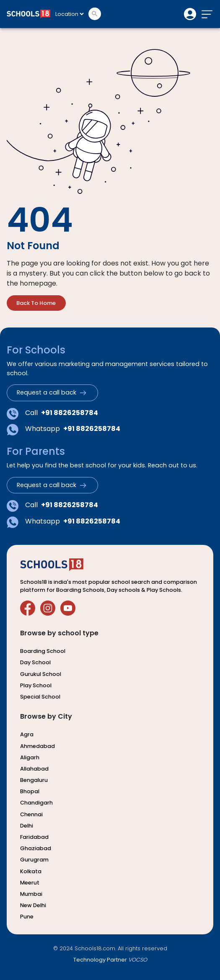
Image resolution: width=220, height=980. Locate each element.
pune (27, 917)
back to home (36, 303)
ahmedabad (38, 746)
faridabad (34, 837)
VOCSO (138, 959)
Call (52, 413)
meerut (30, 882)
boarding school (43, 651)
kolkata (31, 871)
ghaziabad (36, 848)
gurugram (34, 860)
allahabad (34, 768)
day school (35, 662)
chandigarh (36, 803)
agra (27, 734)
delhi (27, 825)
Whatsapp (63, 430)
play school (36, 685)
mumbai (31, 894)
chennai (31, 814)
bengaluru (34, 780)
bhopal (30, 791)
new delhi (33, 905)
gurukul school (41, 674)
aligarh (30, 757)
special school (40, 696)
